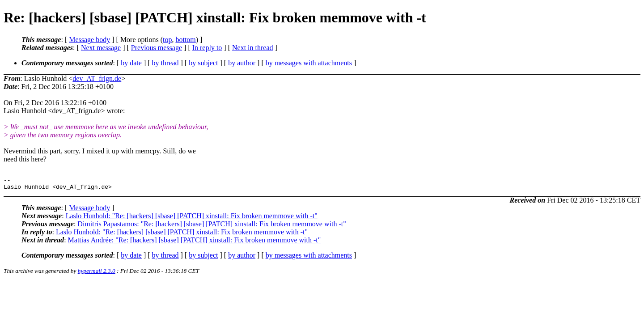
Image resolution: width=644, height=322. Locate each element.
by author (242, 63)
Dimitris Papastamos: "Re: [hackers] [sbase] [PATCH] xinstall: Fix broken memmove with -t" (212, 227)
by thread (165, 63)
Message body (89, 40)
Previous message (157, 48)
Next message (101, 48)
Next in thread (253, 48)
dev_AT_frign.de (97, 78)
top (167, 40)
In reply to (207, 48)
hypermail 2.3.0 (97, 273)
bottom (185, 40)
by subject (203, 63)
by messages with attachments (309, 63)
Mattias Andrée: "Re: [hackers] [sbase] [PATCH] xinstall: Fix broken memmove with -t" (195, 243)
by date (131, 63)
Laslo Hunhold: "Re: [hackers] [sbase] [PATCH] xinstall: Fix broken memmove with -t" (192, 218)
